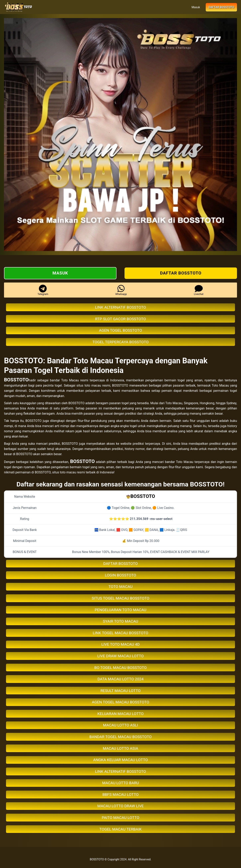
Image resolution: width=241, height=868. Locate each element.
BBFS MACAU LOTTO (121, 795)
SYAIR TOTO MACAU (120, 621)
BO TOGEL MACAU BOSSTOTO (121, 668)
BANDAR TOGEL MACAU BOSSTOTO (121, 737)
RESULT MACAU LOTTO (120, 691)
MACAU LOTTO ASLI (120, 725)
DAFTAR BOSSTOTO (120, 564)
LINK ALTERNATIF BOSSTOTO (120, 307)
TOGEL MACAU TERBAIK (120, 829)
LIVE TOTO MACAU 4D (120, 644)
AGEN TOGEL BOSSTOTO (120, 330)
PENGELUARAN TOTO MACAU (120, 610)
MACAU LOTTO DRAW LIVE (120, 806)
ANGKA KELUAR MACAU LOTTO (121, 760)
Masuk (196, 7)
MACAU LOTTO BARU (120, 783)
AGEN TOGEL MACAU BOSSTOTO (120, 702)
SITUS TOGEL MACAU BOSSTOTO (120, 598)
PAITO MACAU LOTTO (120, 818)
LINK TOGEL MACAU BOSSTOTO (121, 633)
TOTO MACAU (120, 587)
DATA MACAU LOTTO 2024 (120, 679)
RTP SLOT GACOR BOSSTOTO (120, 319)
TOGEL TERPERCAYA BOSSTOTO (121, 342)
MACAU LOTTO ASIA (121, 748)
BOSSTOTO (16, 380)
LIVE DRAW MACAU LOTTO (120, 656)
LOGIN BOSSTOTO (120, 575)
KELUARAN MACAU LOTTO (120, 714)
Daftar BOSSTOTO (221, 7)
